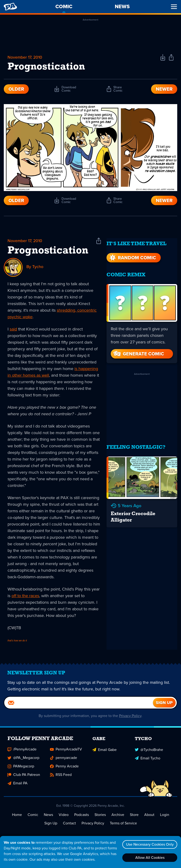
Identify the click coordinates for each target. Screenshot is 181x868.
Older (16, 90)
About (149, 818)
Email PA (18, 786)
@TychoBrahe (149, 752)
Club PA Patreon (24, 778)
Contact (69, 826)
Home (17, 818)
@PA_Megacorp (23, 761)
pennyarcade (64, 761)
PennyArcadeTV (66, 752)
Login (165, 818)
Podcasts (82, 818)
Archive (118, 818)
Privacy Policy (130, 719)
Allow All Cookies (149, 858)
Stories (100, 818)
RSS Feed (61, 778)
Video (64, 818)
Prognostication (48, 251)
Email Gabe (105, 752)
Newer (164, 90)
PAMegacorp (21, 769)
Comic (33, 818)
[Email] (79, 706)
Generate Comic (138, 351)
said (13, 330)
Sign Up (51, 826)
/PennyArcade (22, 752)
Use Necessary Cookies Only (149, 844)
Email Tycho (148, 761)
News (48, 818)
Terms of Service (123, 826)
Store (134, 818)
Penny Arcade (64, 769)
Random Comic (132, 255)
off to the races (25, 596)
